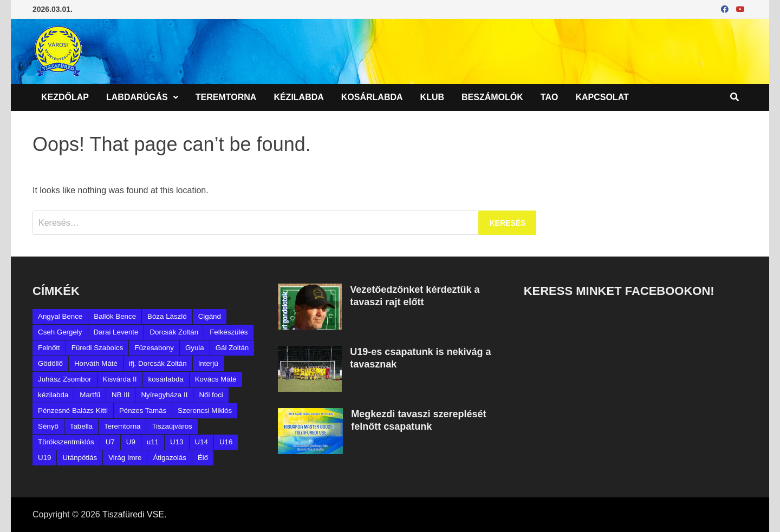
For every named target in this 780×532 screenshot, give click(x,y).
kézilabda (53, 395)
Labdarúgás (137, 97)
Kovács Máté (216, 379)
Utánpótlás (80, 458)
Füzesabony (154, 348)
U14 (201, 442)
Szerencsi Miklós (205, 411)
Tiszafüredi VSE (133, 514)
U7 (110, 442)
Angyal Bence (60, 316)
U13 (177, 442)
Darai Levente (116, 332)
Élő (203, 458)
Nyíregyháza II (164, 395)
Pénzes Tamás (143, 411)
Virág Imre (125, 458)
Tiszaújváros (172, 426)
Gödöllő (50, 363)
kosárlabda (166, 379)
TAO (550, 97)
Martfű (90, 395)
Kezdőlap (65, 97)
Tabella (81, 426)
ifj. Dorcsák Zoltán (158, 363)
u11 (153, 442)
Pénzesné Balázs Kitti (73, 411)
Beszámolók (492, 97)
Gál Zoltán (232, 348)
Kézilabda (298, 97)
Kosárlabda (372, 97)
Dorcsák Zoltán (174, 332)
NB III (121, 395)
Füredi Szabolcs (97, 348)
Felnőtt (49, 348)
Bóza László (167, 316)
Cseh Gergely (60, 332)
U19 (44, 458)
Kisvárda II (120, 379)
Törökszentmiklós (66, 442)
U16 (226, 442)
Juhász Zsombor (65, 379)
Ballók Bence (115, 316)
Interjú (208, 363)
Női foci (211, 395)
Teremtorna (226, 97)
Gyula (195, 348)
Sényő (48, 426)
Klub (432, 97)
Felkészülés (229, 332)
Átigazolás (170, 458)
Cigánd (210, 316)
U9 (131, 442)
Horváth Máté (96, 363)
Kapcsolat (602, 97)
